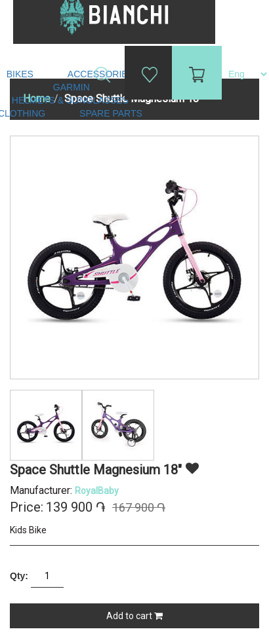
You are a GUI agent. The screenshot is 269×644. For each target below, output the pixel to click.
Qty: (19, 576)
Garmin (72, 87)
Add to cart (134, 616)
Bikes (21, 74)
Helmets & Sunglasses (72, 100)
